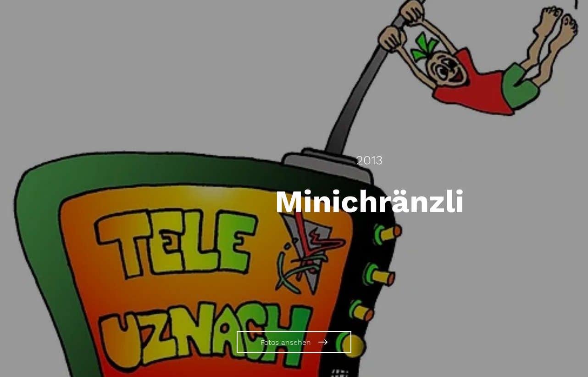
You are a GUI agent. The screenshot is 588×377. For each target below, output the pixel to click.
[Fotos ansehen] (294, 342)
